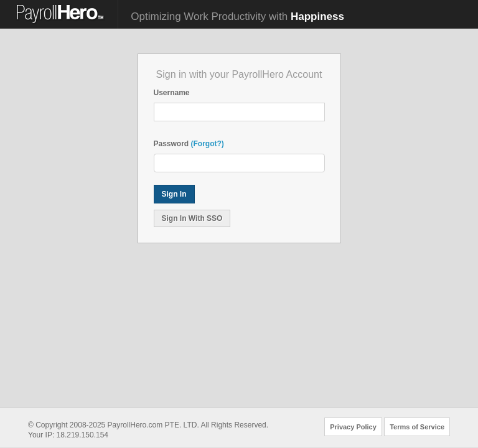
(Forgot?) (208, 144)
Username (172, 93)
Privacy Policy (353, 427)
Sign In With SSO (192, 218)
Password (171, 144)
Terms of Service (417, 427)
